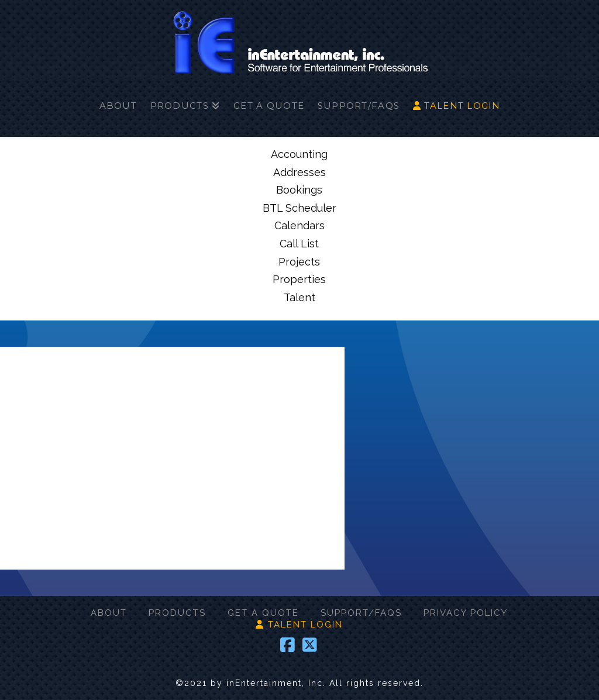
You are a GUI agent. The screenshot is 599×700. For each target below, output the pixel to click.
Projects (299, 262)
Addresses (299, 172)
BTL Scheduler (299, 208)
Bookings (299, 190)
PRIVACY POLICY (466, 613)
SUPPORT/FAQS (361, 613)
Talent (299, 297)
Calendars (299, 225)
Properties (299, 279)
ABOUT (109, 613)
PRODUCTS (177, 613)
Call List (299, 244)
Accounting (299, 154)
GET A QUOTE (263, 613)
